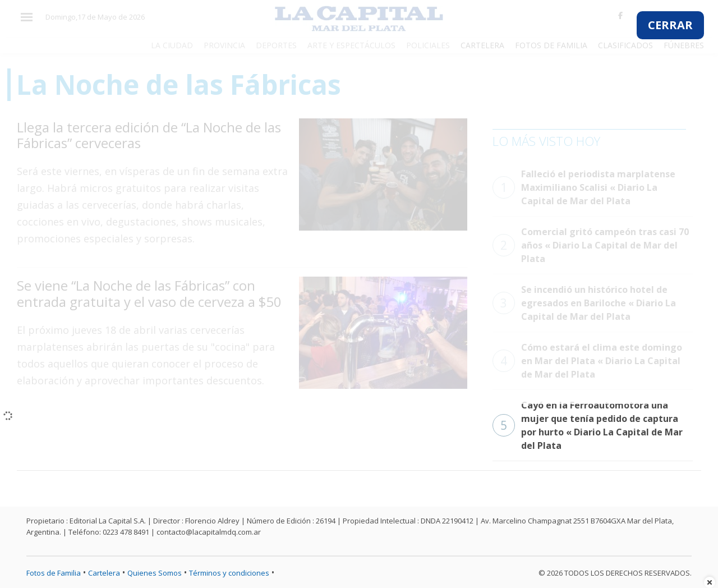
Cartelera (104, 573)
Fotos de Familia (54, 573)
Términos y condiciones (229, 573)
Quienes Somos (155, 573)
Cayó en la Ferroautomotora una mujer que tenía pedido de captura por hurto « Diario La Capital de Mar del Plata (588, 425)
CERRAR (670, 25)
